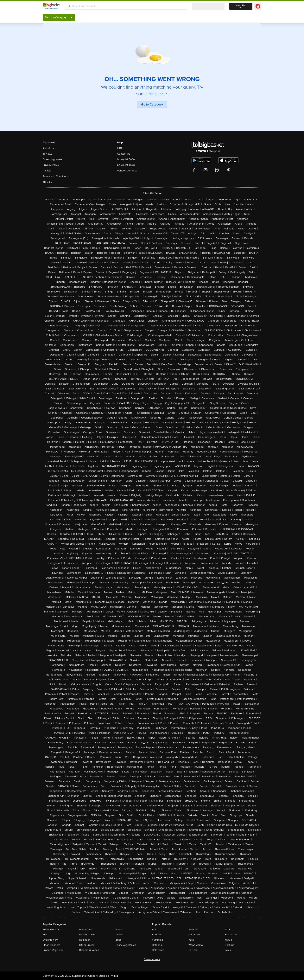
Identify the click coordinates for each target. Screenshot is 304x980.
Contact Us (124, 154)
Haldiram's (158, 950)
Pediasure (231, 935)
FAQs (120, 148)
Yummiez (157, 940)
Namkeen (85, 940)
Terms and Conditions (56, 176)
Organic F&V (50, 940)
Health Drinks (87, 935)
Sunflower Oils (51, 929)
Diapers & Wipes (89, 950)
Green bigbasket (53, 159)
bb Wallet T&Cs (126, 165)
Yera (191, 940)
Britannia (157, 945)
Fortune (230, 945)
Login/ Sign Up (241, 6)
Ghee (119, 929)
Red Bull (157, 935)
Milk (45, 935)
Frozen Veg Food (53, 950)
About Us (48, 148)
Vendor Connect (127, 171)
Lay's (228, 950)
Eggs (119, 940)
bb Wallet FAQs (126, 159)
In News (47, 154)
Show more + (152, 959)
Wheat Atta (86, 929)
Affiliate (47, 171)
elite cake (194, 935)
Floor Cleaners (51, 945)
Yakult (228, 940)
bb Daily (47, 182)
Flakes (119, 935)
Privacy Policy (51, 165)
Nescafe (193, 929)
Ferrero (193, 950)
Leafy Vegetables (126, 945)
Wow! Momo (196, 945)
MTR (228, 929)
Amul (155, 929)
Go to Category (152, 105)
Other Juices (87, 945)
